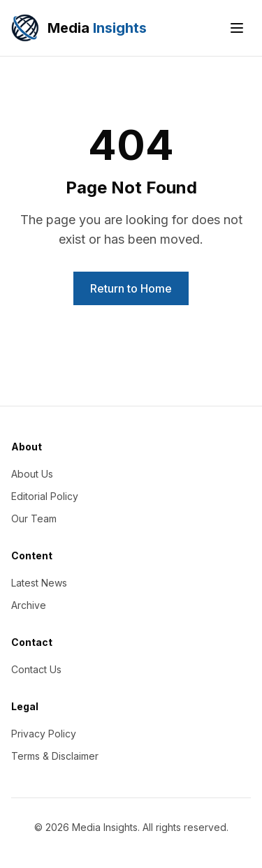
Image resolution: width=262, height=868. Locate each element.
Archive (29, 605)
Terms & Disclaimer (55, 756)
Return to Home (131, 288)
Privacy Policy (44, 734)
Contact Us (36, 669)
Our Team (34, 518)
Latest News (39, 583)
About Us (32, 474)
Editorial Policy (45, 496)
